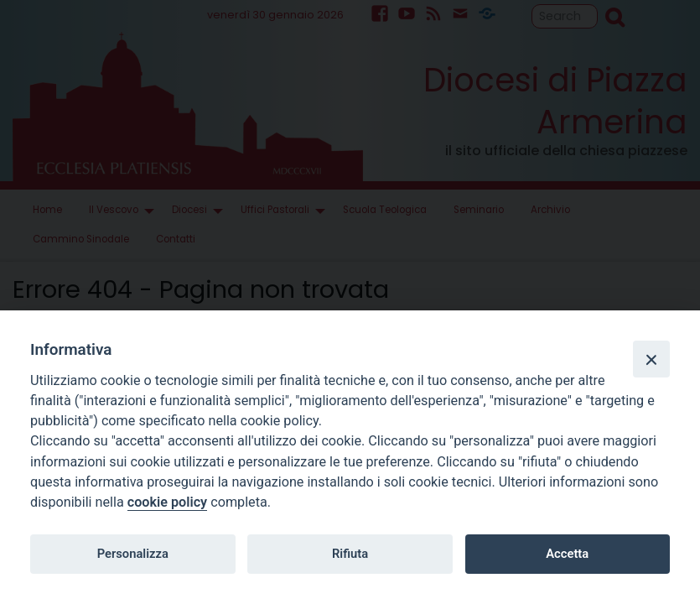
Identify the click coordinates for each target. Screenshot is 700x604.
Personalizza (133, 554)
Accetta (567, 554)
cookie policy (167, 502)
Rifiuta (350, 554)
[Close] (651, 359)
